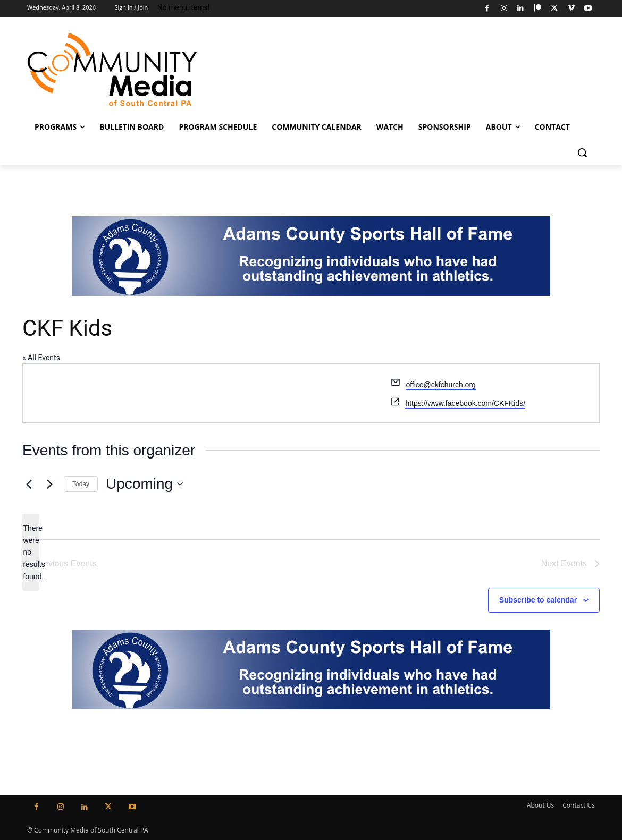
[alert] (31, 552)
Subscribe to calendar (538, 600)
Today (81, 484)
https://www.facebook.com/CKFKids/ (465, 403)
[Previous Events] (29, 484)
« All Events (41, 358)
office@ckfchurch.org (440, 385)
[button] (582, 152)
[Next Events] (49, 484)
